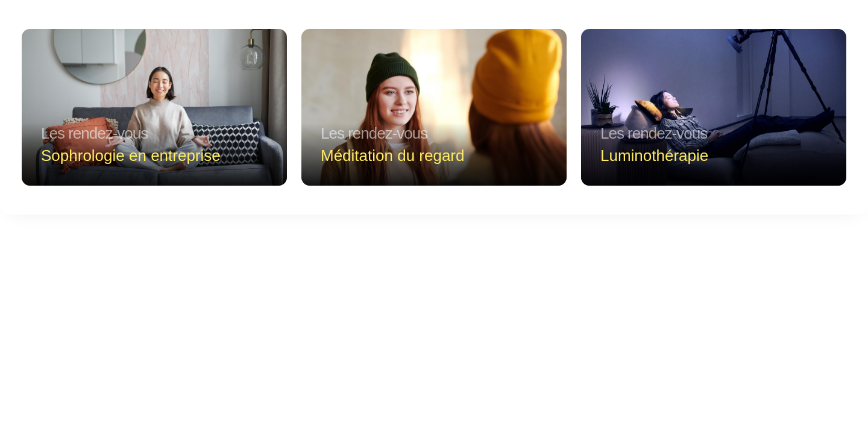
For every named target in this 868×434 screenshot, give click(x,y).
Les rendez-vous (94, 133)
